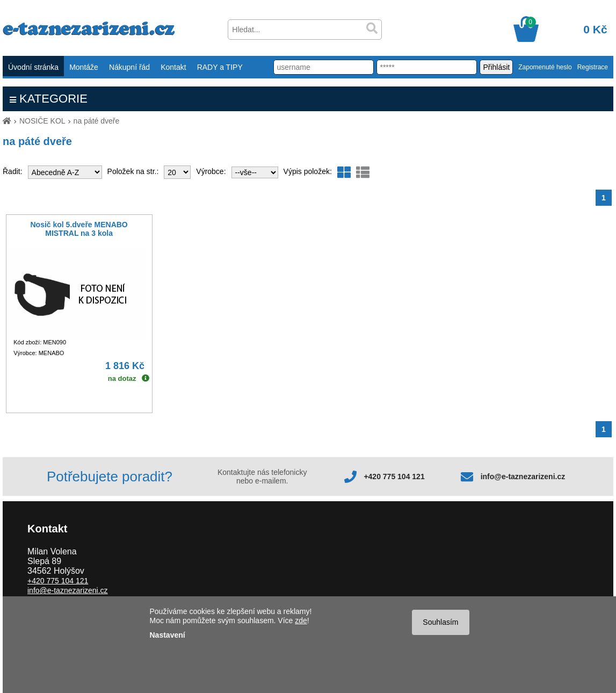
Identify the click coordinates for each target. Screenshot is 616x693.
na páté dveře (97, 121)
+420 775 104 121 (394, 477)
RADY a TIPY (220, 67)
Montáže (84, 67)
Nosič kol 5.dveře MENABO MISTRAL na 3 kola (79, 229)
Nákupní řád (129, 67)
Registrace (593, 67)
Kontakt (173, 67)
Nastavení (168, 635)
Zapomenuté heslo (545, 67)
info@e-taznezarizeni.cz (523, 477)
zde (301, 620)
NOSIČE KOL (42, 121)
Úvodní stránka (33, 67)
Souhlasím (440, 622)
